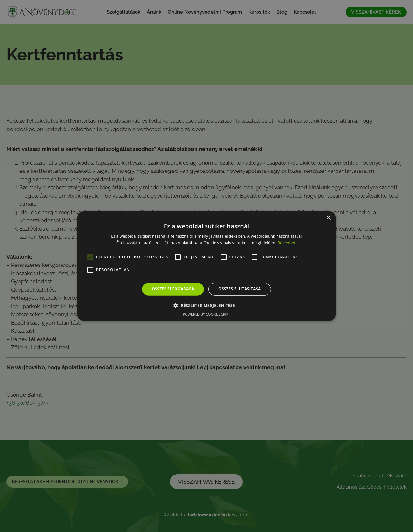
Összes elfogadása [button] (173, 289)
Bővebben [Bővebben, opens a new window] (287, 243)
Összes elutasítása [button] (240, 289)
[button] (206, 305)
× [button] (328, 218)
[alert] (206, 266)
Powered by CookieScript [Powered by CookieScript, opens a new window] (207, 314)
